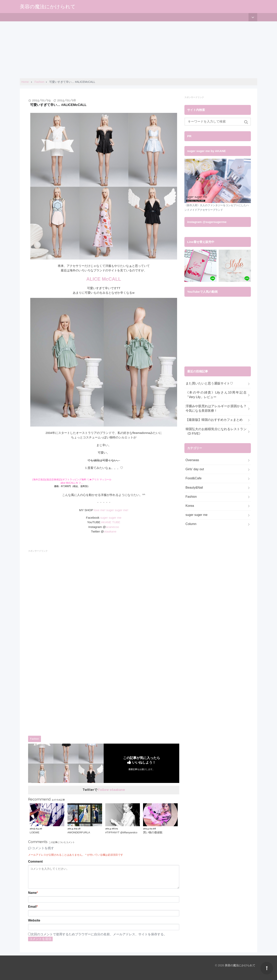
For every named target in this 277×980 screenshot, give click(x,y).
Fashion (35, 739)
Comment (35, 862)
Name (33, 893)
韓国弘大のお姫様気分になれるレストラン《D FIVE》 (216, 431)
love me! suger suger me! (111, 510)
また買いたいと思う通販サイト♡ (209, 383)
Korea (190, 506)
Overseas (192, 460)
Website (34, 920)
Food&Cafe (194, 478)
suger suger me (111, 518)
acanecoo (112, 527)
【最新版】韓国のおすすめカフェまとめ (214, 420)
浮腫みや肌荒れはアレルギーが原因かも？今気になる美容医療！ (216, 408)
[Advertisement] (119, 49)
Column (191, 524)
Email (33, 907)
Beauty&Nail (194, 488)
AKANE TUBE (111, 522)
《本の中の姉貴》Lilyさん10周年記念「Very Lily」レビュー (216, 395)
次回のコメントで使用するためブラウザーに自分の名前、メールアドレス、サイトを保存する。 (99, 934)
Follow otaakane (112, 790)
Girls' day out (195, 469)
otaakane (110, 531)
